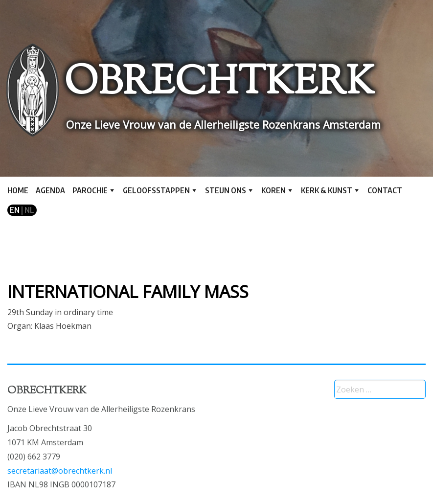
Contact (385, 190)
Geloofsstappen (156, 190)
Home (18, 190)
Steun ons (226, 190)
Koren (273, 190)
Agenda (50, 190)
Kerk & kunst (327, 190)
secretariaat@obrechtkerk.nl (60, 471)
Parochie (90, 190)
